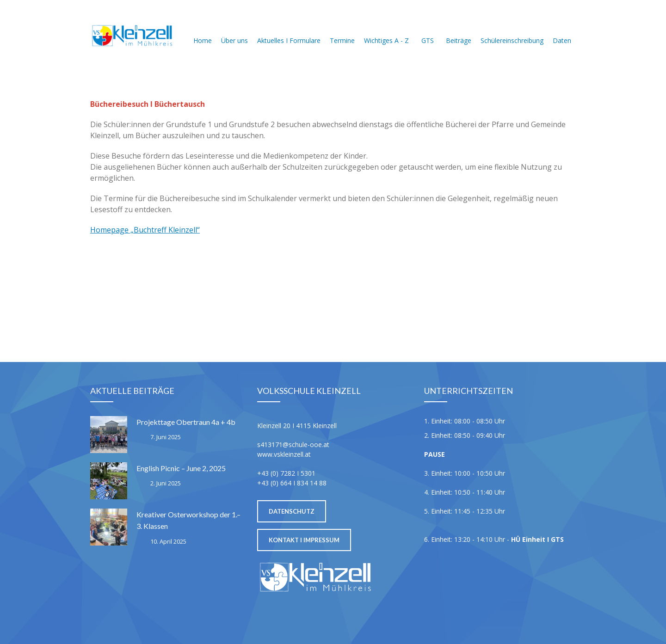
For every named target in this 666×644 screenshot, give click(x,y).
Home (203, 29)
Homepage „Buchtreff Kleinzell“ (145, 230)
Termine (342, 29)
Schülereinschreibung (512, 29)
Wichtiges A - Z (386, 29)
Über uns (234, 29)
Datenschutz (292, 511)
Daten (562, 29)
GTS (427, 29)
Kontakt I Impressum (304, 540)
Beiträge (459, 29)
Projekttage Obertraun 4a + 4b (186, 422)
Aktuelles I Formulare (289, 29)
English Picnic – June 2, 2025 (181, 468)
